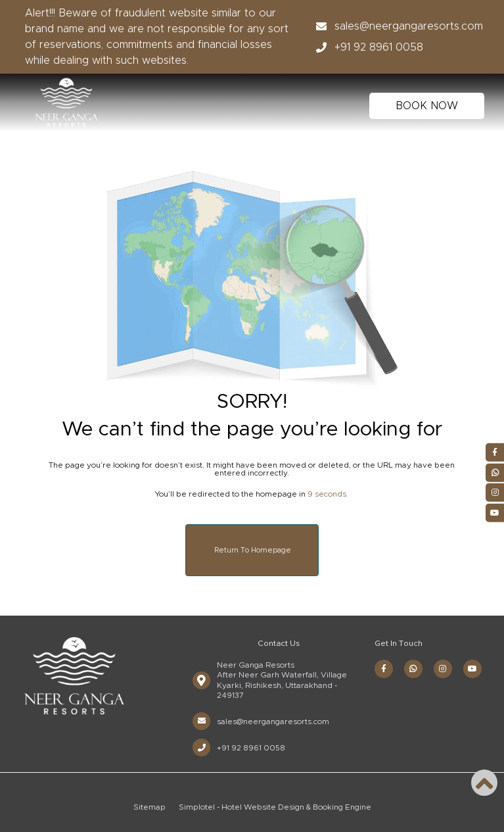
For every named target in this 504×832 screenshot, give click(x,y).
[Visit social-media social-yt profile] (472, 669)
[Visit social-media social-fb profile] (384, 669)
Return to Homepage (253, 550)
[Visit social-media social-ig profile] (443, 669)
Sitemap (149, 807)
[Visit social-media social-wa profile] (413, 669)
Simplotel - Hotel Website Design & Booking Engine (275, 807)
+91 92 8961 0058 (366, 47)
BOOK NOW (427, 106)
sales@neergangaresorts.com (396, 26)
